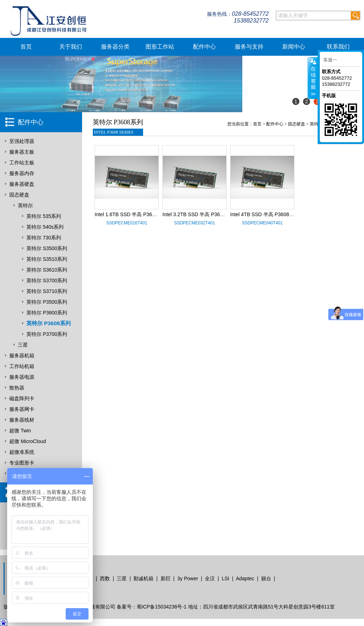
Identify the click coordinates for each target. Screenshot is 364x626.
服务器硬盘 (22, 184)
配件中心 (204, 47)
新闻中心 (294, 47)
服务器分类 (115, 47)
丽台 (266, 578)
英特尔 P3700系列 (47, 334)
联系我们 (338, 47)
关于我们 (71, 47)
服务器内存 (22, 173)
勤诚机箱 (143, 578)
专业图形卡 (22, 463)
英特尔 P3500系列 (47, 302)
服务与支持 (249, 47)
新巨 (166, 578)
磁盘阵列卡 (22, 398)
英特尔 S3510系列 (47, 259)
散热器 (17, 388)
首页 (26, 47)
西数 (105, 578)
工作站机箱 (22, 366)
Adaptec (245, 578)
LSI (225, 578)
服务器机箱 (22, 356)
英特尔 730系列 (44, 238)
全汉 (210, 578)
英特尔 (25, 205)
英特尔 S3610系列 (47, 270)
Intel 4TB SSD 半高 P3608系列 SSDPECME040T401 (289, 214)
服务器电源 (22, 377)
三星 (23, 345)
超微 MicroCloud (28, 441)
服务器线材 (22, 420)
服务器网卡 (22, 409)
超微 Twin (20, 431)
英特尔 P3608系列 (49, 323)
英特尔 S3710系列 (47, 291)
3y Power (188, 578)
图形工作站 (160, 47)
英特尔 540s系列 (45, 227)
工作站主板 (22, 163)
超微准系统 (22, 452)
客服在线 (313, 78)
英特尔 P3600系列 (47, 313)
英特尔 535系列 (44, 216)
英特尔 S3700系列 (47, 280)
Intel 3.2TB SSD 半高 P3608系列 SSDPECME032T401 (223, 214)
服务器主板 (22, 152)
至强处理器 (22, 141)
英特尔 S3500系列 (47, 248)
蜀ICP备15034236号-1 (162, 607)
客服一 (330, 60)
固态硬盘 (19, 195)
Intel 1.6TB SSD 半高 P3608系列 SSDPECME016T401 (156, 214)
